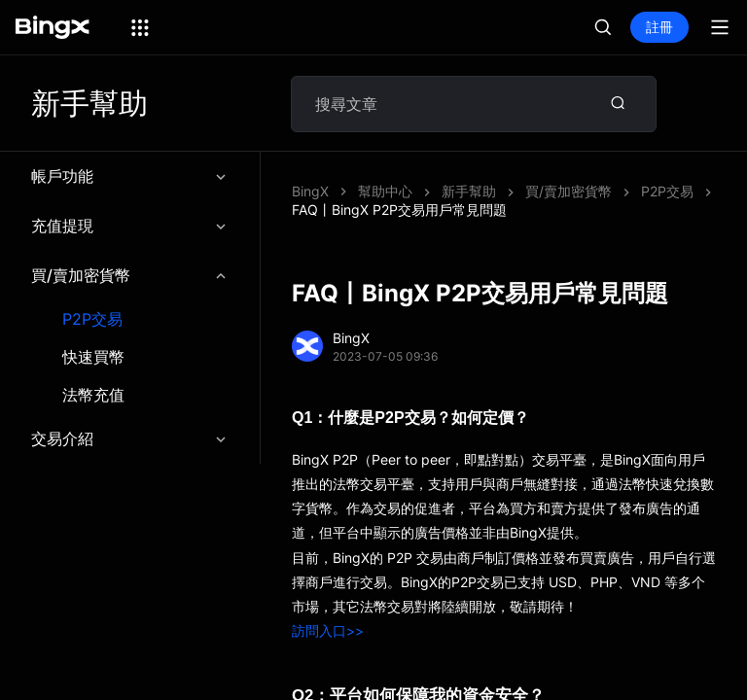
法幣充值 (93, 395)
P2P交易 (92, 319)
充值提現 (130, 226)
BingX (310, 191)
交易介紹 (130, 438)
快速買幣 (93, 357)
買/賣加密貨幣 (130, 275)
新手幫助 (469, 191)
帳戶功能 (130, 176)
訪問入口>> (328, 630)
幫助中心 (385, 191)
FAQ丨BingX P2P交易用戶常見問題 (399, 210)
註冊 (659, 27)
